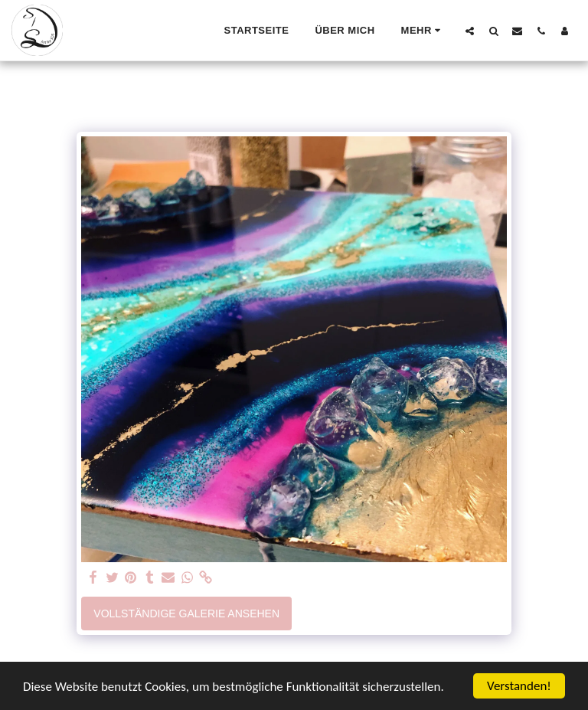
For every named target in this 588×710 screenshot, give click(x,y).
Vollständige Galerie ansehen (186, 613)
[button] (470, 31)
